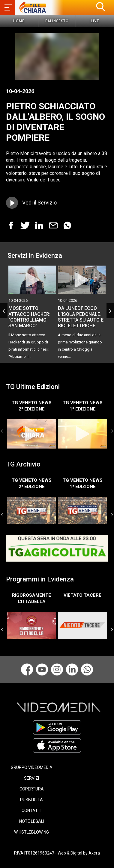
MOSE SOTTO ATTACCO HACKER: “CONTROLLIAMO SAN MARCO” (29, 317)
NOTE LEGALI (32, 821)
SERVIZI (31, 778)
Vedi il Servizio (39, 203)
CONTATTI (31, 811)
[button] (100, 7)
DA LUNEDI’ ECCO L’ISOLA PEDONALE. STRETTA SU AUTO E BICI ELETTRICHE (81, 317)
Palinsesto (57, 21)
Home (19, 21)
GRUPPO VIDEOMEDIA (32, 767)
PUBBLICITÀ (31, 800)
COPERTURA (32, 789)
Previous (4, 311)
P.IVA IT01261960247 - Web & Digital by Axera (57, 853)
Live (95, 21)
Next (110, 311)
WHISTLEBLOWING (31, 832)
